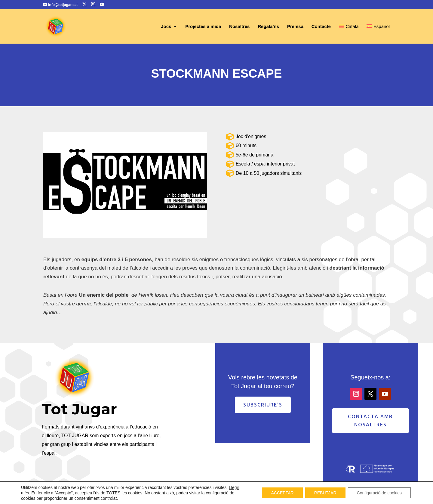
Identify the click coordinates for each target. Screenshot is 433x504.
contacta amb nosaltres (370, 421)
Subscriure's (263, 405)
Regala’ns (268, 27)
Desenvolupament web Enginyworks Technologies (145, 496)
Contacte (321, 27)
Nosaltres (239, 27)
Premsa (295, 27)
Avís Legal (294, 496)
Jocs (166, 27)
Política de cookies (371, 496)
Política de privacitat (328, 496)
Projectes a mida (203, 27)
